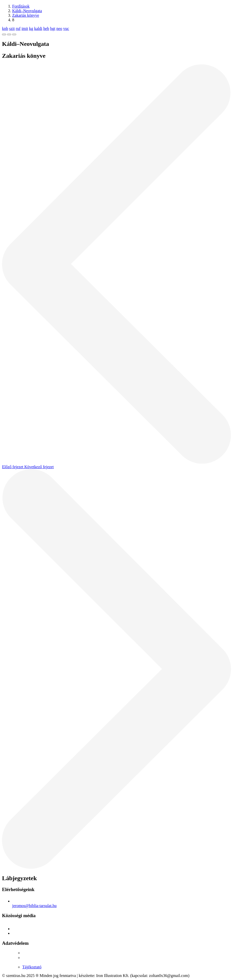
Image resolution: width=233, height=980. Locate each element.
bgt (53, 29)
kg (31, 29)
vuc (66, 29)
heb (46, 29)
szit (12, 29)
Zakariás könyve (26, 15)
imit (25, 29)
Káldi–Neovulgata (27, 11)
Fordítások (21, 6)
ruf (18, 29)
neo (59, 29)
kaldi (38, 29)
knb (5, 29)
